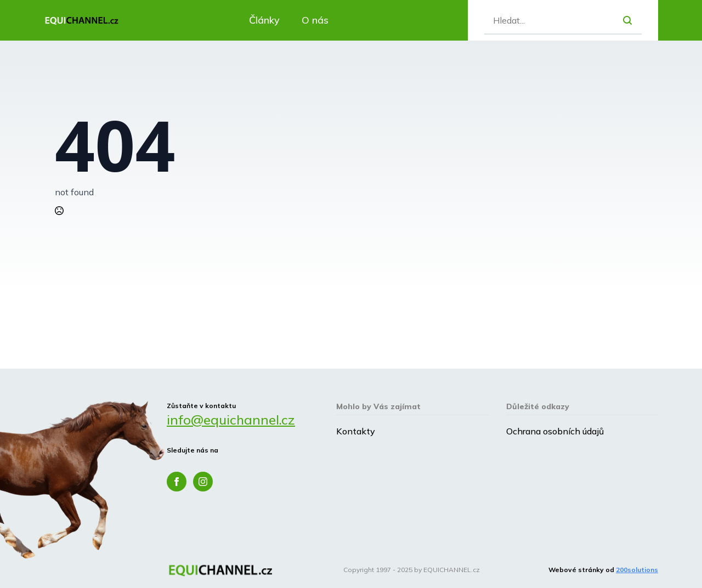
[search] (627, 20)
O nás (315, 20)
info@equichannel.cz (231, 420)
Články (264, 20)
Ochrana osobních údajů (555, 431)
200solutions (637, 570)
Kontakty (356, 431)
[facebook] (177, 482)
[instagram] (203, 482)
